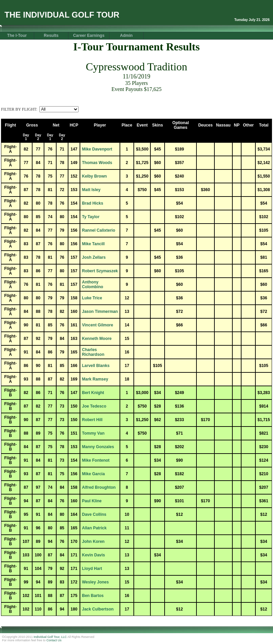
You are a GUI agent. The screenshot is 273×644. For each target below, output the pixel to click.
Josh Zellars (94, 257)
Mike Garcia (93, 474)
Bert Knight (93, 393)
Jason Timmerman (100, 312)
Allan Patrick (94, 528)
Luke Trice (92, 298)
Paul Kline (92, 501)
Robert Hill (92, 420)
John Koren (93, 542)
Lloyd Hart (92, 569)
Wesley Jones (95, 582)
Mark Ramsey (95, 379)
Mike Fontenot (96, 460)
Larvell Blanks (96, 366)
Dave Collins (94, 514)
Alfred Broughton (99, 487)
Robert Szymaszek (100, 271)
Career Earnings (89, 36)
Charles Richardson (93, 352)
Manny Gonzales (98, 447)
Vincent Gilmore (98, 325)
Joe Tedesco (94, 406)
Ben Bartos (93, 596)
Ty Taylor (91, 217)
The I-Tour (17, 36)
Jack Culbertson (98, 609)
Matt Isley (91, 190)
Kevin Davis (93, 555)
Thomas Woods (97, 163)
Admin (126, 36)
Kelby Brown (94, 176)
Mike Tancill (93, 244)
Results (51, 36)
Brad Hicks (93, 203)
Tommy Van (93, 433)
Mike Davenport (97, 149)
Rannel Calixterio (99, 230)
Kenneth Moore (97, 339)
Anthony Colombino (93, 284)
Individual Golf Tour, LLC (50, 637)
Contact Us (54, 640)
